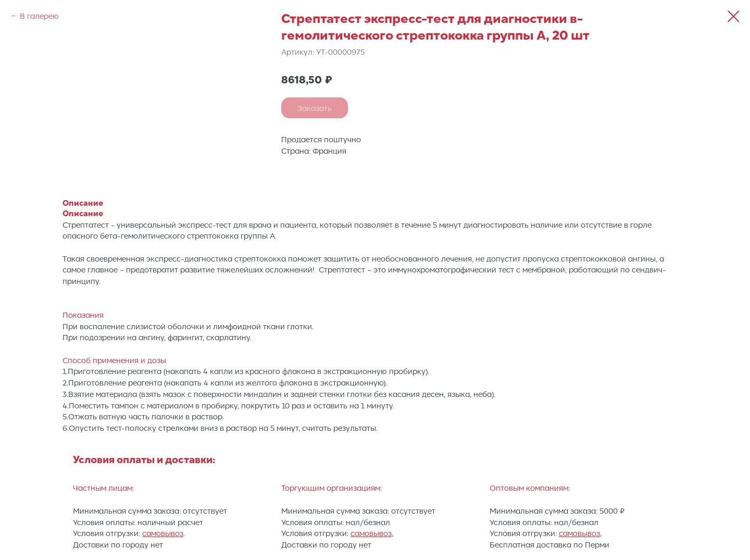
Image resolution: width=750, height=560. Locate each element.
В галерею (39, 16)
